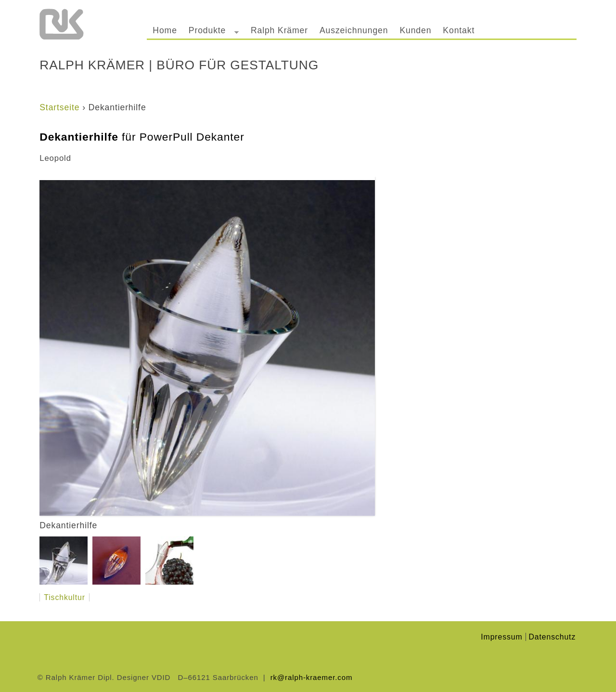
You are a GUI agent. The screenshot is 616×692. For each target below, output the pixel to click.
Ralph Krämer (279, 30)
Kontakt (459, 30)
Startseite (59, 107)
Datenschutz (552, 637)
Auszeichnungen (354, 30)
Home (165, 30)
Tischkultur (64, 597)
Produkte (211, 32)
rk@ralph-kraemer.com (312, 677)
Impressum (501, 637)
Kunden (415, 30)
